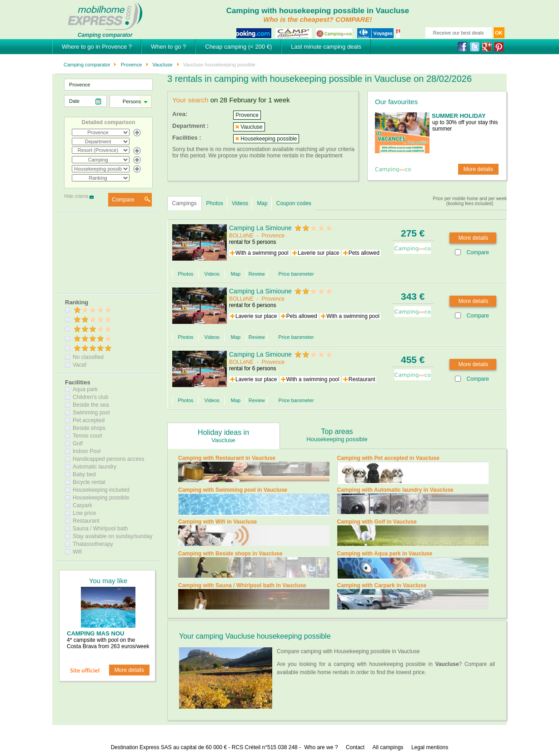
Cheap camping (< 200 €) (238, 47)
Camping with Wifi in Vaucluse (217, 522)
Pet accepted (89, 420)
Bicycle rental (89, 482)
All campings (388, 747)
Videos (240, 203)
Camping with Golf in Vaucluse (377, 522)
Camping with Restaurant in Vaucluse (227, 458)
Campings (185, 203)
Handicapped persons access (108, 459)
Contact (355, 747)
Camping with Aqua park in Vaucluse (385, 554)
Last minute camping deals (326, 47)
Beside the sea (91, 405)
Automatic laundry (95, 467)
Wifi (77, 552)
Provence (131, 65)
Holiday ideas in (224, 436)
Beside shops (89, 428)
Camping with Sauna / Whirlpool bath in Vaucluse (242, 585)
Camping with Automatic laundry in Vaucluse (395, 490)
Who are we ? (321, 747)
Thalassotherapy (93, 544)
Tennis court (87, 436)
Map (262, 203)
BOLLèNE (241, 236)
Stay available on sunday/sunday (112, 536)
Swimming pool (91, 413)
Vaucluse (162, 65)
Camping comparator (87, 65)
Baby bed (84, 474)
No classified (88, 357)
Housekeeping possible (101, 498)
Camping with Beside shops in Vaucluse (230, 554)
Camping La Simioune (260, 228)
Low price (84, 513)
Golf (78, 444)
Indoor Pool (87, 451)
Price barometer (296, 274)
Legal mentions (430, 747)
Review (257, 274)
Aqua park (85, 389)
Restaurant (86, 521)
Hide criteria (76, 196)
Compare (123, 200)
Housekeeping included (101, 490)
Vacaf (80, 365)
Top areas (337, 435)
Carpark (82, 505)
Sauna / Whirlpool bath (100, 529)
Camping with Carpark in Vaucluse (382, 585)
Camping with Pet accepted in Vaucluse (388, 458)
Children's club (90, 397)
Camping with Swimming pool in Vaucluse (233, 490)
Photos (215, 203)
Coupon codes (294, 203)
